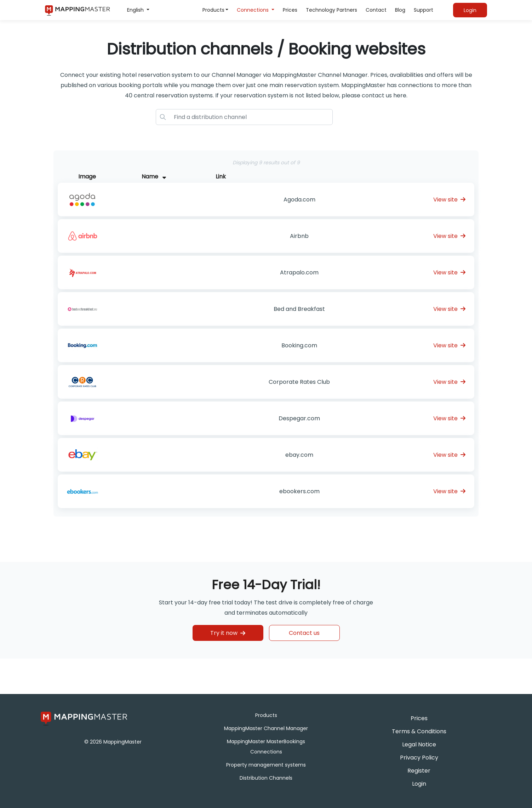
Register (419, 771)
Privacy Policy (419, 758)
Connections (253, 10)
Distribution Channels (266, 778)
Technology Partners (331, 10)
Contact (376, 10)
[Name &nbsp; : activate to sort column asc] (297, 177)
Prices (290, 10)
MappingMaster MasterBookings (266, 741)
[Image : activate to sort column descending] (123, 177)
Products (213, 10)
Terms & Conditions (419, 731)
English (136, 10)
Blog (400, 10)
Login (419, 784)
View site (449, 200)
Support (424, 10)
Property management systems (266, 765)
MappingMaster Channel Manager (266, 728)
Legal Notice (419, 744)
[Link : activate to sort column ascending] (439, 177)
